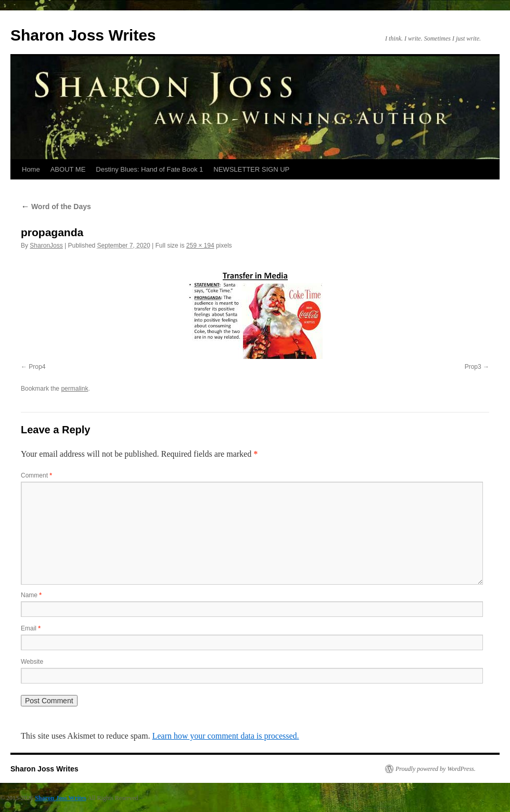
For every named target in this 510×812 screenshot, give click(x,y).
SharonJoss (46, 246)
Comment (36, 475)
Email (31, 628)
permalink (74, 389)
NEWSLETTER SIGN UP (251, 169)
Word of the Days (56, 207)
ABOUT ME (68, 169)
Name (31, 595)
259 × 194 (200, 246)
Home (31, 169)
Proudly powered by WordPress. (436, 769)
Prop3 (473, 367)
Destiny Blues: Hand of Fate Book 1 (149, 169)
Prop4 (37, 367)
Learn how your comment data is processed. (225, 736)
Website (32, 662)
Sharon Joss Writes (83, 35)
